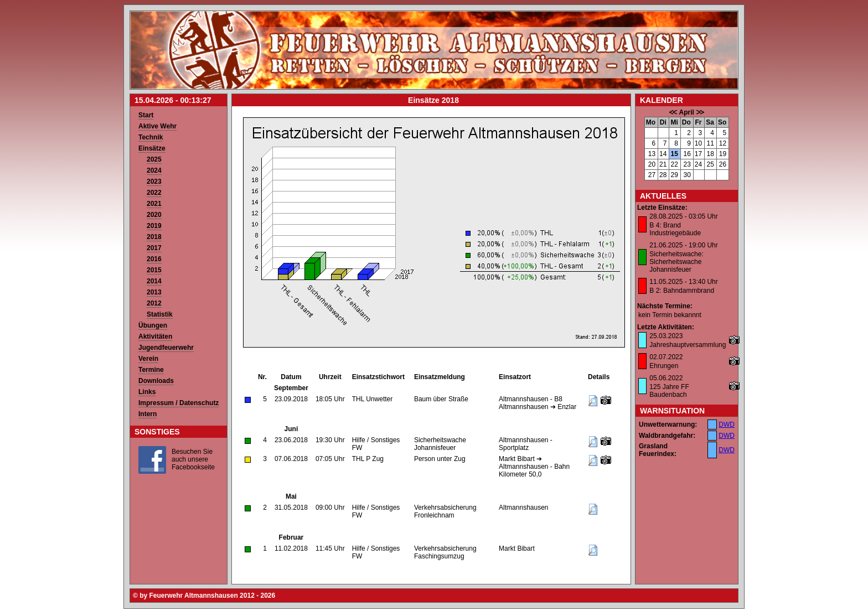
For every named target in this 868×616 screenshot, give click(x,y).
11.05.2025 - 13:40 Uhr (683, 282)
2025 (154, 159)
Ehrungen (664, 366)
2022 (154, 193)
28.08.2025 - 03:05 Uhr (683, 216)
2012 (154, 303)
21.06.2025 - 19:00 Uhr (683, 245)
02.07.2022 (666, 357)
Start (146, 115)
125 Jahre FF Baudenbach (669, 391)
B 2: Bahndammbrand (682, 291)
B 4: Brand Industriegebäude (675, 229)
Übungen (153, 325)
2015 (154, 270)
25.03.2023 (666, 336)
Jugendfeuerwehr (166, 348)
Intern (148, 414)
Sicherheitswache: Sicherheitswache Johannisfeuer (676, 262)
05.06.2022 (666, 378)
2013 (154, 292)
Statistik (160, 314)
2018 (154, 237)
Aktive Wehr (157, 126)
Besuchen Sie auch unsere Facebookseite (193, 459)
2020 (154, 215)
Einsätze (152, 148)
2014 (154, 281)
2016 (154, 259)
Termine (151, 370)
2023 (154, 182)
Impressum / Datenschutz (179, 403)
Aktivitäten (155, 337)
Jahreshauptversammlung (688, 345)
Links (147, 392)
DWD (727, 425)
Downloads (156, 381)
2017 (154, 248)
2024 (154, 170)
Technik (151, 137)
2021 (154, 204)
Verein (148, 359)
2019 (154, 226)
